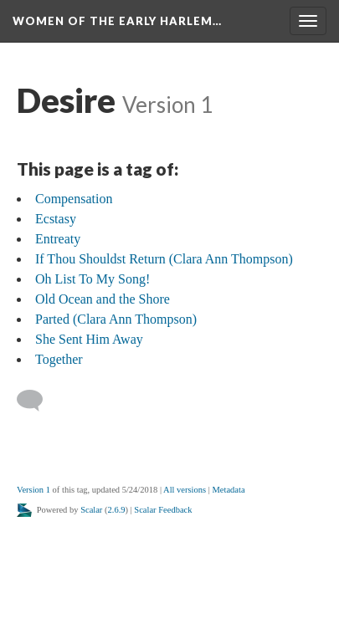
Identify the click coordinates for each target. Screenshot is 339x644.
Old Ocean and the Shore (103, 299)
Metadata (228, 490)
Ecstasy (56, 219)
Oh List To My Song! (92, 279)
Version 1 (33, 490)
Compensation (74, 199)
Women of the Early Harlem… (117, 21)
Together (59, 359)
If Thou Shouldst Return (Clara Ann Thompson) (164, 259)
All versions (185, 490)
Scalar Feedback (163, 510)
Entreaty (58, 239)
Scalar (91, 510)
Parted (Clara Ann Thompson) (116, 319)
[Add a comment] (37, 401)
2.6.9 (117, 510)
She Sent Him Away (89, 339)
